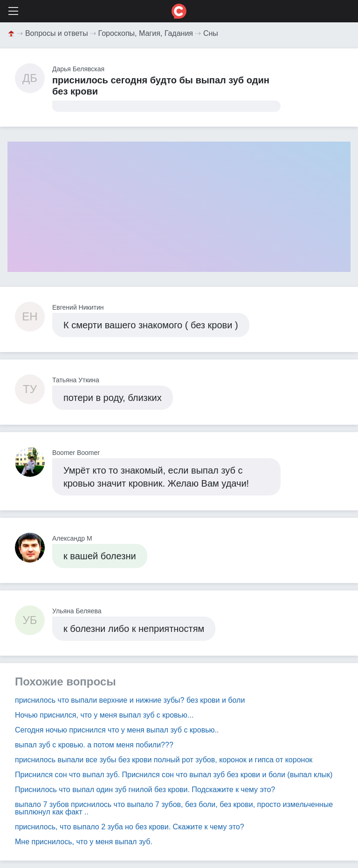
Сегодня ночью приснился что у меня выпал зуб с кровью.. (117, 730)
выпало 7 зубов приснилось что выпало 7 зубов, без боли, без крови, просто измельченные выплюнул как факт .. (174, 808)
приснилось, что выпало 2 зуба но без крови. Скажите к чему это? (130, 827)
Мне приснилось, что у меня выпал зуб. (84, 842)
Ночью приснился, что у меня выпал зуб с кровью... (104, 715)
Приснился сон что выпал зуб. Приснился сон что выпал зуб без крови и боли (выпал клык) (174, 775)
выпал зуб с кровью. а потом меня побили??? (94, 745)
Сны (211, 33)
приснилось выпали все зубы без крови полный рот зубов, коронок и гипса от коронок (164, 760)
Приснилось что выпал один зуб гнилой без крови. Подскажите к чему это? (145, 790)
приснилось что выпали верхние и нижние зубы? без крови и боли (130, 700)
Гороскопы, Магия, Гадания (146, 33)
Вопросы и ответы (57, 33)
